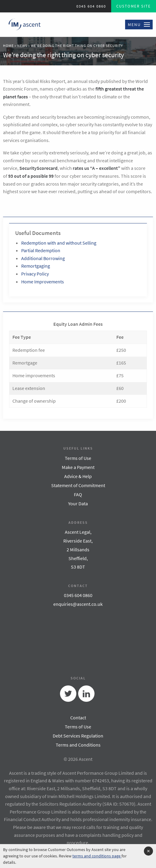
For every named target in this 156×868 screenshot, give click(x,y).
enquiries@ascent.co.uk (78, 604)
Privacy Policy (35, 274)
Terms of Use (78, 458)
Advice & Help (78, 476)
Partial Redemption (41, 250)
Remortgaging (36, 266)
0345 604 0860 (91, 6)
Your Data (78, 503)
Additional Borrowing (43, 258)
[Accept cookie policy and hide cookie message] (148, 851)
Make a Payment (78, 467)
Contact (78, 718)
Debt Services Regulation (78, 736)
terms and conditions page (97, 856)
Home (8, 46)
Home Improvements (43, 282)
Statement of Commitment (78, 485)
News (22, 46)
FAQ (78, 494)
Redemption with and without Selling (59, 243)
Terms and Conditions (78, 745)
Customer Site (134, 6)
